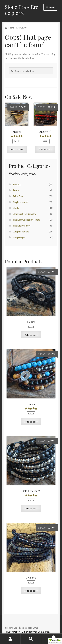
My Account (10, 639)
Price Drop (18, 196)
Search (31, 639)
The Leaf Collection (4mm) (27, 220)
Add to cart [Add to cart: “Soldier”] (31, 335)
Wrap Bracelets (21, 231)
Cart (48, 637)
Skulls (16, 208)
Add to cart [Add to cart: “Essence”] (31, 422)
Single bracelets (21, 202)
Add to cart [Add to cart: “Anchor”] (17, 149)
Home (11, 28)
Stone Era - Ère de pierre (22, 10)
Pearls (16, 190)
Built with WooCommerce (35, 632)
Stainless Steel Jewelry (24, 214)
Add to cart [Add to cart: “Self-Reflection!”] (31, 508)
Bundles (17, 184)
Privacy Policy (12, 632)
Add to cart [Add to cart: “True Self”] (31, 591)
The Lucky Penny (22, 226)
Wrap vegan (19, 237)
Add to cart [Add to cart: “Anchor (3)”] (45, 149)
